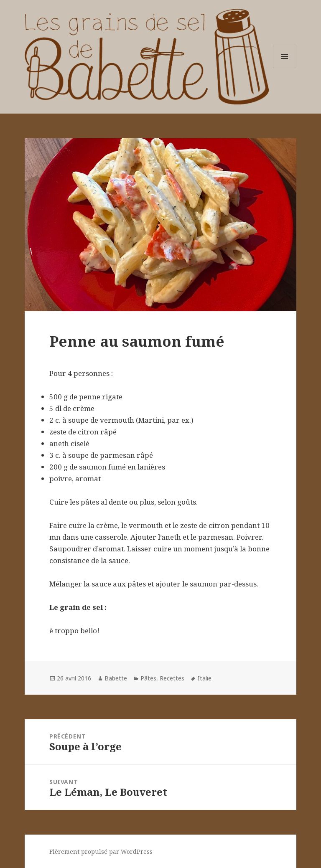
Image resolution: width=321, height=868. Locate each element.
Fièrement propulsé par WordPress (101, 852)
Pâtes (148, 678)
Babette (116, 678)
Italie (205, 678)
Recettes (172, 678)
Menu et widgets (285, 68)
